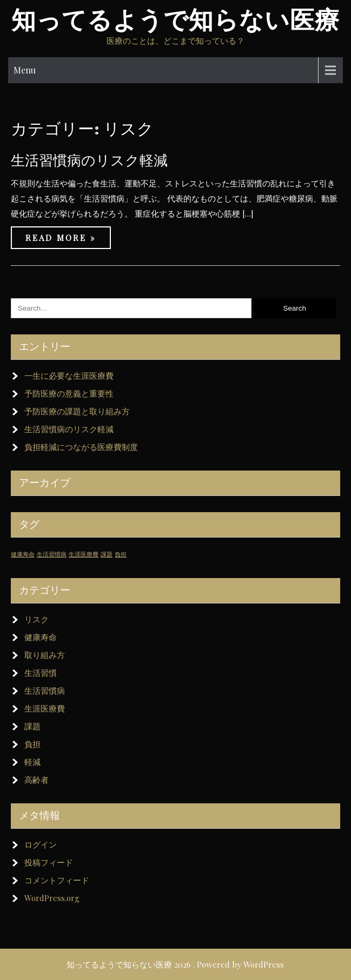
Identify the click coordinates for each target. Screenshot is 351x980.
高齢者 (37, 780)
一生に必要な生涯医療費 (69, 375)
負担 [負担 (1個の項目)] (121, 554)
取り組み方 (45, 655)
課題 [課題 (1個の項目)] (107, 554)
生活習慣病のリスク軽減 (89, 160)
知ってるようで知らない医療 (175, 20)
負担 (32, 744)
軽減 (32, 762)
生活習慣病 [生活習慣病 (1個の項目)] (52, 554)
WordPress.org (52, 898)
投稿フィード (49, 862)
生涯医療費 (45, 708)
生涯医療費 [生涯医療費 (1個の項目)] (84, 554)
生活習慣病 (45, 690)
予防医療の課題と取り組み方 (77, 411)
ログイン (41, 844)
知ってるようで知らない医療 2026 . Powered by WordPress (175, 964)
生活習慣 (41, 673)
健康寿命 (41, 637)
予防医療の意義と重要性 (69, 393)
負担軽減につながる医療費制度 (81, 447)
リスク (37, 619)
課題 (32, 726)
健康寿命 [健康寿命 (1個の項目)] (23, 554)
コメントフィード (57, 880)
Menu (25, 70)
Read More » (61, 238)
